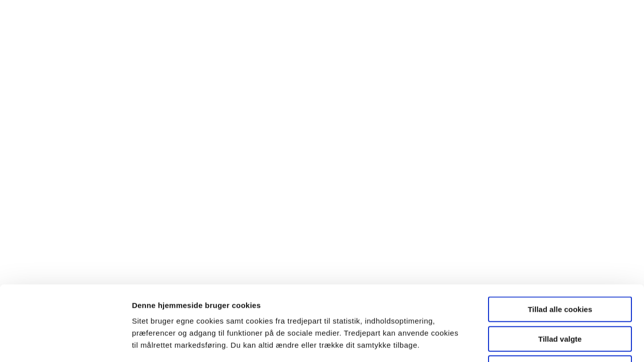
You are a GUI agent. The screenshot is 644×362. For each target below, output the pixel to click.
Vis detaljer (520, 342)
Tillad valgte (560, 269)
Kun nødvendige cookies (560, 298)
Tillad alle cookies (560, 239)
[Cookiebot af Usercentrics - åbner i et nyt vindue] (65, 342)
